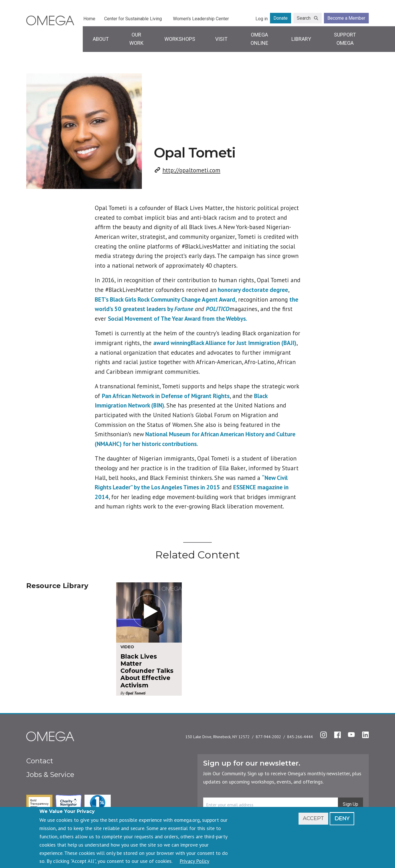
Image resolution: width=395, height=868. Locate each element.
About (101, 39)
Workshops (180, 39)
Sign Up (350, 804)
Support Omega (345, 39)
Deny (342, 818)
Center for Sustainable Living (133, 19)
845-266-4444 (300, 737)
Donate (281, 18)
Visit (221, 39)
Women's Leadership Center (201, 19)
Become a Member (346, 18)
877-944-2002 (268, 737)
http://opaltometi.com (191, 170)
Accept (313, 818)
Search (304, 18)
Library (301, 39)
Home (89, 19)
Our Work (136, 39)
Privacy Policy (194, 861)
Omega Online (259, 39)
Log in (262, 19)
